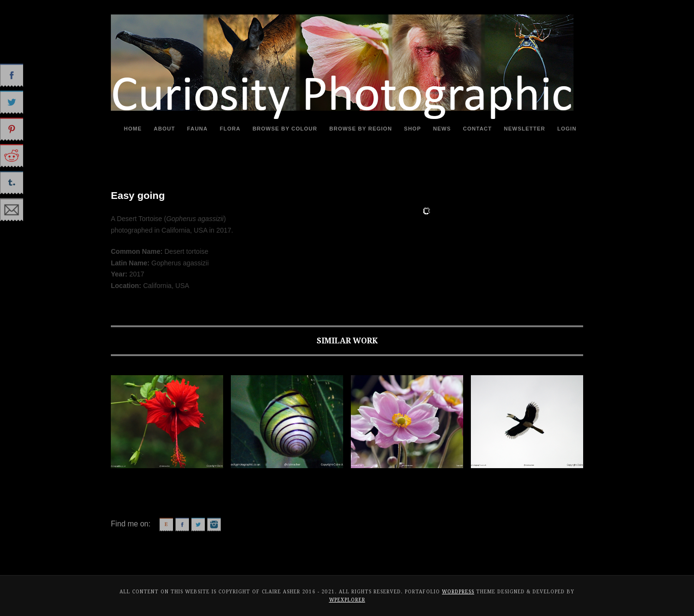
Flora (230, 129)
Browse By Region (360, 129)
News (442, 129)
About (164, 129)
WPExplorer (347, 600)
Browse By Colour (285, 129)
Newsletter (525, 129)
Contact (478, 129)
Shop (412, 129)
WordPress (458, 592)
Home (133, 129)
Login (567, 129)
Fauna (197, 129)
